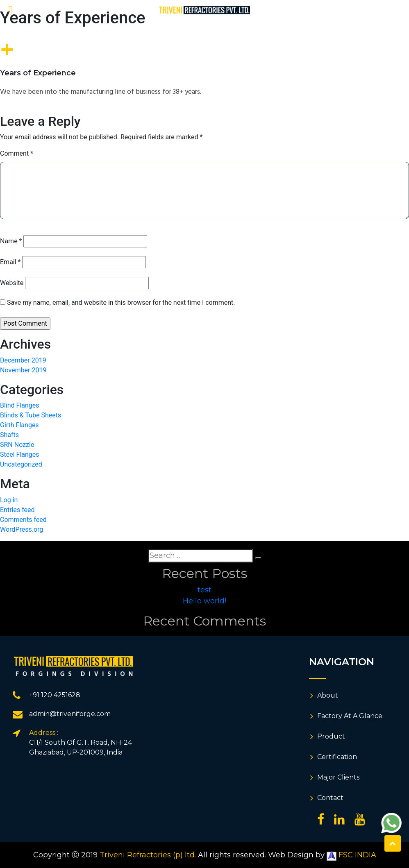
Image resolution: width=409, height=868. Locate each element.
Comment (17, 153)
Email (10, 262)
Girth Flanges (19, 425)
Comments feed (23, 520)
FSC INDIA (351, 855)
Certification (337, 757)
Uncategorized (21, 464)
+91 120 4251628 (55, 695)
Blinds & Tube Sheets (31, 415)
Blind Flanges (20, 405)
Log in (9, 500)
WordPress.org (22, 529)
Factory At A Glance (350, 716)
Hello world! (204, 601)
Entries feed (17, 510)
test (204, 590)
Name (11, 241)
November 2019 (23, 370)
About (328, 695)
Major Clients (338, 777)
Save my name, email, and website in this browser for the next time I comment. (121, 303)
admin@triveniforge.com (70, 714)
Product (331, 736)
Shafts (9, 435)
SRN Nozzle (17, 445)
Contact (330, 798)
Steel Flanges (20, 454)
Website (12, 283)
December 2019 (23, 360)
